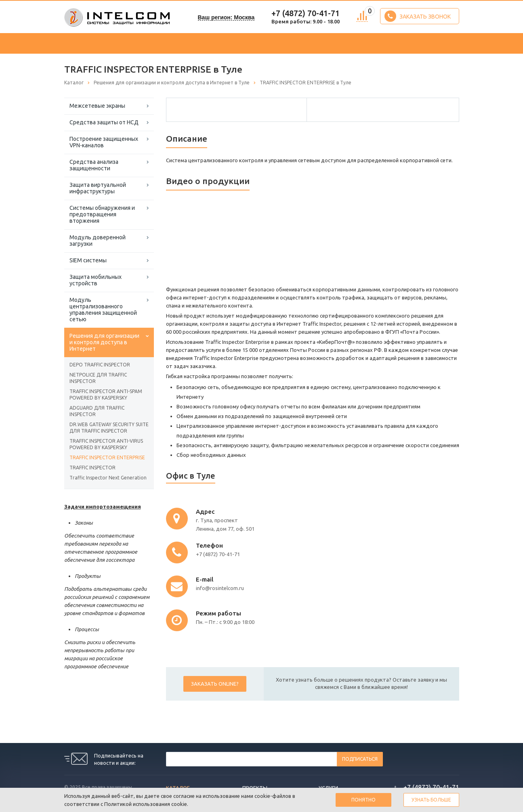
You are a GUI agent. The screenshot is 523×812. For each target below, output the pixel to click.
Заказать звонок (418, 16)
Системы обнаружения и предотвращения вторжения (102, 214)
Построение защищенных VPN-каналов (104, 142)
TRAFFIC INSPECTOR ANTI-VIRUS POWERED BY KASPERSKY (106, 444)
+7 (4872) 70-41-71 (306, 13)
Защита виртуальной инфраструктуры (98, 188)
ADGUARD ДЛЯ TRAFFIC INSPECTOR (97, 411)
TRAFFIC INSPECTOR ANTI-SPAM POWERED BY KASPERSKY (106, 394)
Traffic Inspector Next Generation (108, 478)
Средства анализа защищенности (94, 165)
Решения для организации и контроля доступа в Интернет (104, 342)
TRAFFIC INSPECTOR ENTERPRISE (107, 457)
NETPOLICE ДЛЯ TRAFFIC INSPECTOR (98, 378)
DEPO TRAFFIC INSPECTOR (100, 365)
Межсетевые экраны (97, 106)
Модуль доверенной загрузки (98, 241)
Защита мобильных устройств (96, 280)
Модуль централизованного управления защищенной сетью (103, 310)
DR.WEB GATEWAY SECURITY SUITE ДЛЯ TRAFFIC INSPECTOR (109, 428)
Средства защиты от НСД (104, 122)
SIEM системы (88, 260)
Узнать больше (431, 800)
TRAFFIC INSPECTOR (92, 468)
